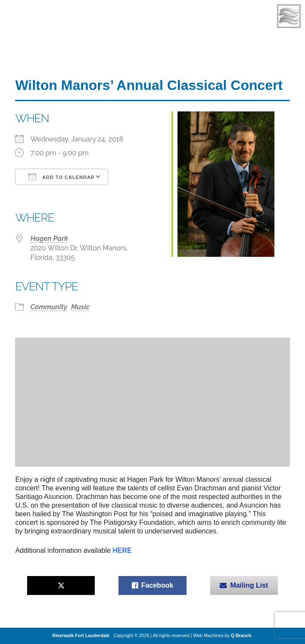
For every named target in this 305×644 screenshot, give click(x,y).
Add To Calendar (61, 177)
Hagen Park (49, 239)
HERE (122, 550)
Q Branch (241, 635)
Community (49, 307)
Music (80, 307)
